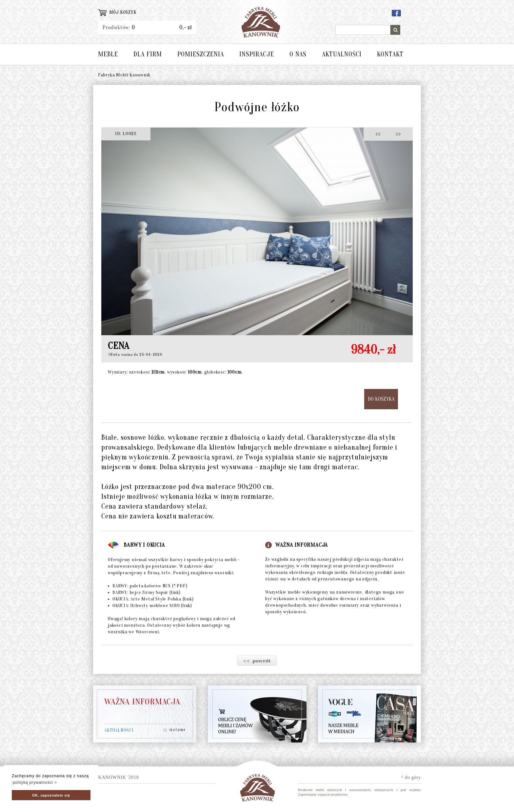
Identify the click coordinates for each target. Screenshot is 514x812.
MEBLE (108, 54)
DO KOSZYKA (381, 399)
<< (380, 134)
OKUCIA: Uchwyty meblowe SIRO (150, 606)
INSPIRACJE (257, 54)
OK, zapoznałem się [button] (51, 795)
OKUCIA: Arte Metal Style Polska (151, 599)
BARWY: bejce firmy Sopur (144, 592)
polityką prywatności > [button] (35, 782)
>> (396, 134)
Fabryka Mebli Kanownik (124, 75)
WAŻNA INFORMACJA (142, 702)
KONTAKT (390, 54)
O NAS (298, 54)
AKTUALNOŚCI (342, 54)
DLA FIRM (148, 54)
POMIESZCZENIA (201, 54)
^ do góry (411, 777)
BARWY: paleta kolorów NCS (148, 586)
